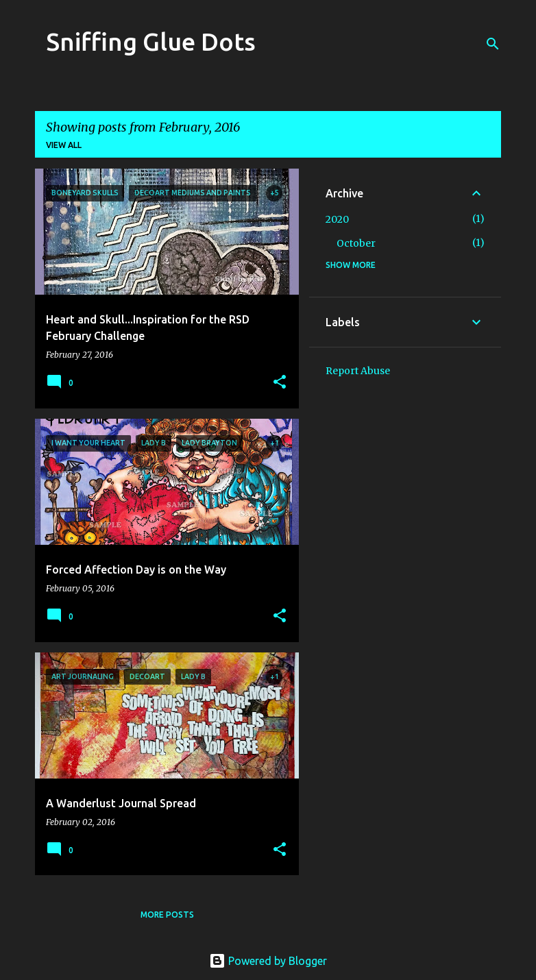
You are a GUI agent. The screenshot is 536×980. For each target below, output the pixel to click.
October (356, 243)
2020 (337, 219)
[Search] (493, 44)
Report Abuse (358, 371)
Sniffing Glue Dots (151, 41)
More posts (167, 915)
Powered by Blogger (268, 961)
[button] (280, 383)
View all (64, 145)
